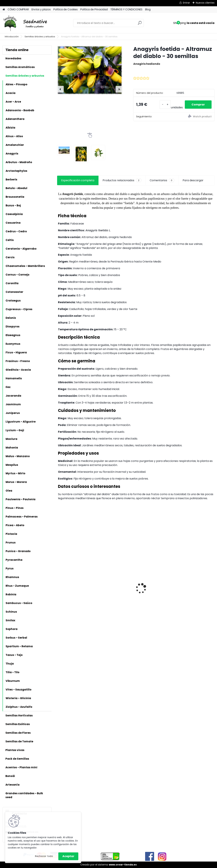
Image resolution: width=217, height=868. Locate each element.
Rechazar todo (44, 856)
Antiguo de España (112, 579)
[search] (140, 24)
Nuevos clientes (205, 3)
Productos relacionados (122, 180)
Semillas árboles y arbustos (40, 37)
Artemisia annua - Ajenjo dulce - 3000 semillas (72, 599)
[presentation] (60, 89)
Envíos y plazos (41, 9)
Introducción (12, 37)
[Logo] (26, 23)
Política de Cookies (66, 9)
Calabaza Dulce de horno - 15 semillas (152, 573)
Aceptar (68, 856)
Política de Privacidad (94, 9)
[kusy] (165, 105)
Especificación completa (78, 180)
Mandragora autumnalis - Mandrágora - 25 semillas (191, 578)
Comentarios (162, 180)
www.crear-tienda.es (123, 865)
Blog (148, 9)
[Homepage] (4, 10)
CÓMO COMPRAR (18, 9)
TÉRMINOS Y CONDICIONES (126, 9)
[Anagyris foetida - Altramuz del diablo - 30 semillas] (90, 70)
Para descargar (193, 180)
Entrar (186, 3)
